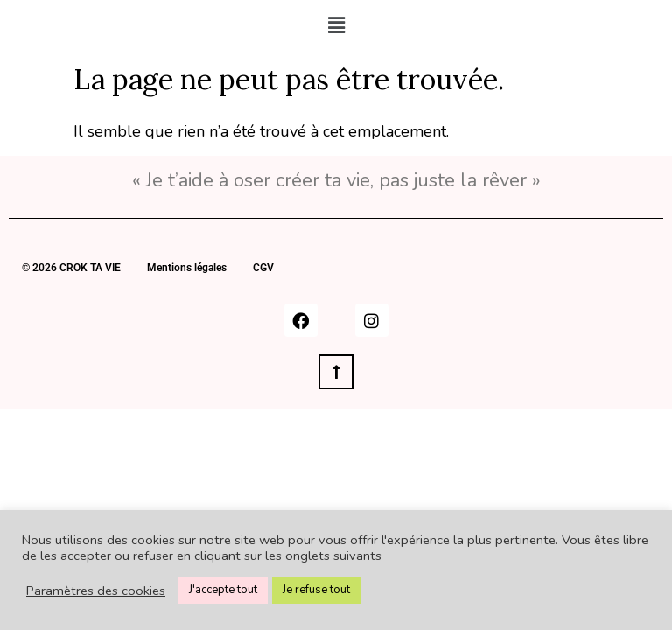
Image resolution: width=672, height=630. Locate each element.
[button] (336, 25)
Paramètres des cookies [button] (96, 591)
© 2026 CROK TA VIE (71, 268)
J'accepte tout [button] (223, 590)
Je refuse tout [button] (316, 590)
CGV (263, 268)
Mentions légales (187, 268)
